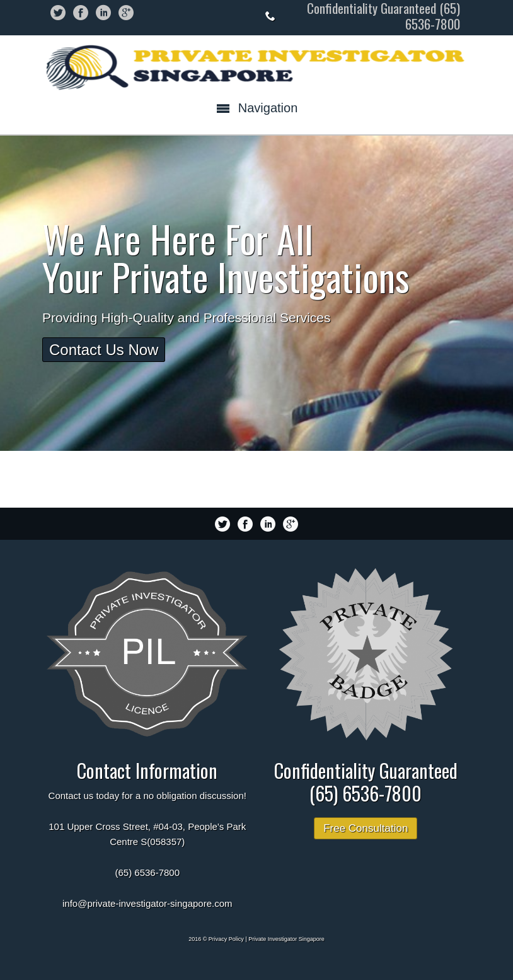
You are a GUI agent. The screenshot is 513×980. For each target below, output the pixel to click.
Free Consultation (366, 828)
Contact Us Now (104, 350)
